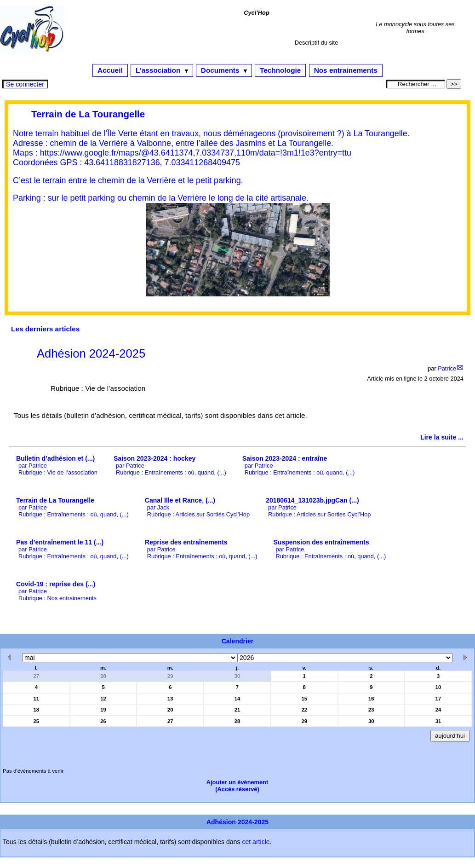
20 (170, 710)
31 (438, 721)
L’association (162, 70)
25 (37, 721)
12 (103, 699)
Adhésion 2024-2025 (91, 353)
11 (37, 699)
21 (237, 710)
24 (438, 710)
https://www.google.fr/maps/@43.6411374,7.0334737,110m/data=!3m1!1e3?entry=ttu (196, 153)
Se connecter (25, 84)
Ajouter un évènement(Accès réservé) (237, 786)
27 (37, 676)
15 (304, 699)
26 (103, 721)
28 (103, 676)
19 (103, 710)
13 (170, 699)
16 (371, 699)
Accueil (110, 70)
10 (438, 687)
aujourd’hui (450, 736)
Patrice (447, 368)
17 (438, 699)
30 (237, 676)
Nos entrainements (346, 70)
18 (37, 710)
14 (237, 699)
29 (170, 676)
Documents (224, 70)
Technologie (280, 70)
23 (371, 710)
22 (304, 710)
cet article (256, 842)
